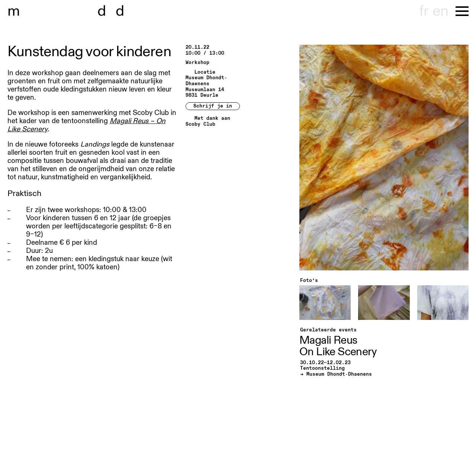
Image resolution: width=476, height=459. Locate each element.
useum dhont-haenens (92, 11)
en (440, 11)
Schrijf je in (213, 106)
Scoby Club (200, 124)
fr (424, 11)
